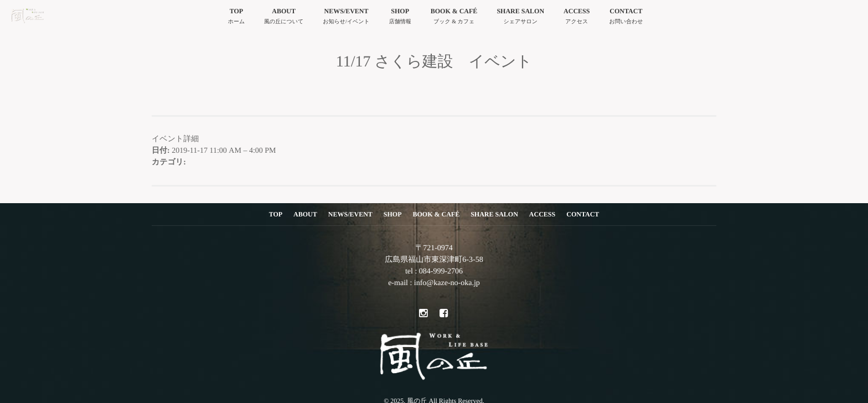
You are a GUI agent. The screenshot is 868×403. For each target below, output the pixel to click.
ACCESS (577, 17)
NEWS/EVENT (346, 17)
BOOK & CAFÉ (454, 17)
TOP (236, 17)
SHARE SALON (520, 17)
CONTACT (626, 17)
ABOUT (284, 17)
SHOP (400, 17)
